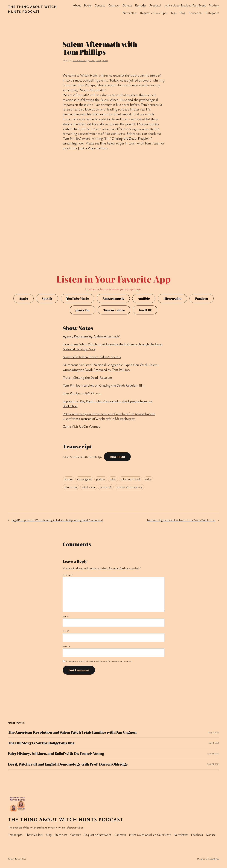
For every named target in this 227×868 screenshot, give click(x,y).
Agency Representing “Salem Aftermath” (92, 336)
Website (66, 646)
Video (105, 60)
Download (117, 457)
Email (66, 631)
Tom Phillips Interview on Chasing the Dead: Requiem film (104, 385)
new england (84, 479)
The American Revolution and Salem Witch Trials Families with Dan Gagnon (72, 732)
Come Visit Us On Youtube (81, 426)
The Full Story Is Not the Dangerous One (41, 743)
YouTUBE (145, 310)
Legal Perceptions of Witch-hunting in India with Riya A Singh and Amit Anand (57, 520)
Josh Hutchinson (79, 60)
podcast (101, 479)
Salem (99, 60)
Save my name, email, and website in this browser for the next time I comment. (99, 661)
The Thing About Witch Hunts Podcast (32, 9)
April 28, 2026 (213, 753)
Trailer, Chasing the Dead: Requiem (88, 377)
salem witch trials (131, 479)
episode (92, 60)
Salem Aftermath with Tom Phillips (82, 457)
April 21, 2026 (213, 764)
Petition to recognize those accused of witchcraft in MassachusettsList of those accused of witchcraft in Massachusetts (109, 416)
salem (113, 479)
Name (66, 616)
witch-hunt (89, 487)
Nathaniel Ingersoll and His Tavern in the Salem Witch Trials (181, 520)
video (148, 479)
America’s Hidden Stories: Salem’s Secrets (92, 357)
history (68, 479)
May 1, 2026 (214, 743)
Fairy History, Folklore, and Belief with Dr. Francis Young (56, 753)
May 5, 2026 (214, 732)
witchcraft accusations (129, 487)
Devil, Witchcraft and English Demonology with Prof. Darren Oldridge (68, 764)
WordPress (214, 859)
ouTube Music (77, 298)
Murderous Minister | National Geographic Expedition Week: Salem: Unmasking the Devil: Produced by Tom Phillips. (111, 367)
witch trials (71, 487)
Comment (68, 575)
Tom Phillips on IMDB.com (82, 393)
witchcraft (106, 487)
